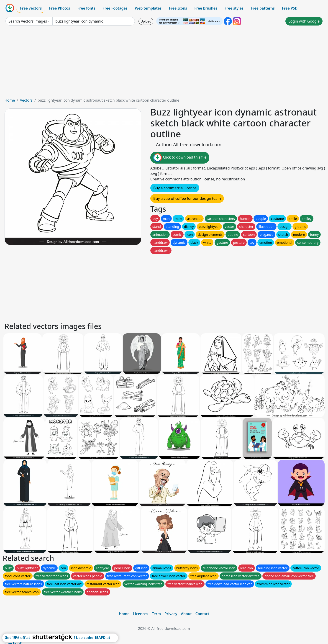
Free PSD (290, 8)
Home (10, 100)
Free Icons (178, 8)
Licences (141, 614)
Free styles (234, 8)
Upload (146, 21)
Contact (202, 614)
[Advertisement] (164, 63)
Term (156, 614)
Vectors (26, 100)
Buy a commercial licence (175, 188)
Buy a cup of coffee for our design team (187, 198)
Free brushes (206, 8)
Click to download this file (180, 158)
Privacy (171, 614)
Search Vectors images (28, 21)
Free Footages (115, 8)
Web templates (148, 8)
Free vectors (31, 8)
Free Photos (59, 8)
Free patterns (263, 8)
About (186, 614)
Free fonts (86, 8)
